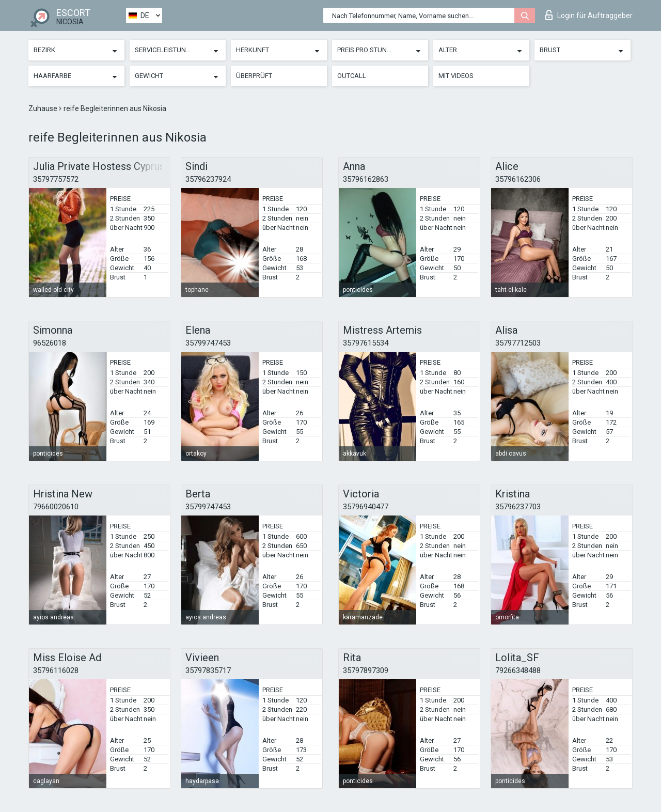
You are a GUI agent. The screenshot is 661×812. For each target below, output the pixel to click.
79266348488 (518, 670)
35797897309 (366, 670)
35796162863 (366, 179)
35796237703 (518, 507)
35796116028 (56, 670)
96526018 (50, 343)
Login (589, 15)
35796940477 (366, 507)
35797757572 (56, 179)
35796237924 (208, 179)
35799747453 (208, 343)
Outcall (352, 76)
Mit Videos (456, 76)
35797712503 (518, 343)
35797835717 (208, 670)
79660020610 (56, 507)
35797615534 (366, 343)
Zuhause (44, 108)
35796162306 (518, 179)
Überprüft (254, 76)
